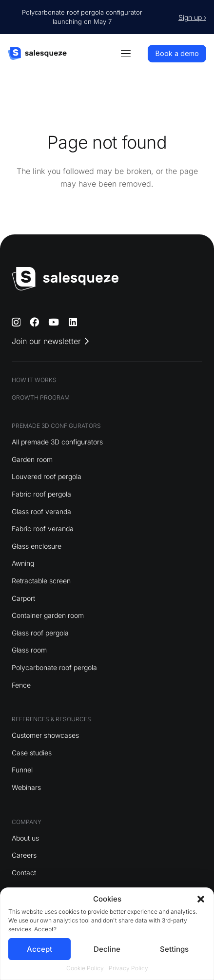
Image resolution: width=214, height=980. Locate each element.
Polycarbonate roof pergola (54, 667)
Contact (24, 873)
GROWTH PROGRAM (41, 397)
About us (25, 838)
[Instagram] (16, 322)
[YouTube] (54, 322)
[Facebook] (34, 322)
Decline (107, 949)
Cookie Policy (85, 968)
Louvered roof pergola (47, 476)
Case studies (32, 753)
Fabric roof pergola (41, 494)
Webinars (26, 787)
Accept (39, 949)
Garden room (32, 459)
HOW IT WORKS (34, 380)
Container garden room (48, 615)
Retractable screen (41, 581)
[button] (201, 899)
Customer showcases (45, 735)
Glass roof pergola (40, 633)
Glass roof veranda (41, 511)
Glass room (29, 650)
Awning (23, 563)
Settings (174, 949)
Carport (23, 598)
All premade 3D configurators (57, 442)
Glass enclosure (37, 546)
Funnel (22, 770)
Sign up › (192, 17)
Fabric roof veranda (43, 528)
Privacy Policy (128, 968)
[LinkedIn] (73, 322)
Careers (24, 855)
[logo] (37, 54)
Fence (21, 685)
